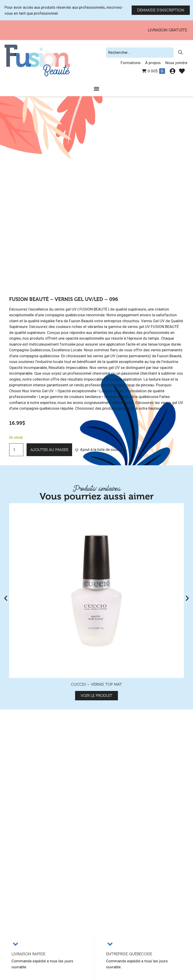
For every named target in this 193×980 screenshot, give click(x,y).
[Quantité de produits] (16, 450)
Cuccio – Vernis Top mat (96, 684)
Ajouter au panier (49, 450)
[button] (100, 450)
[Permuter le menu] (96, 89)
